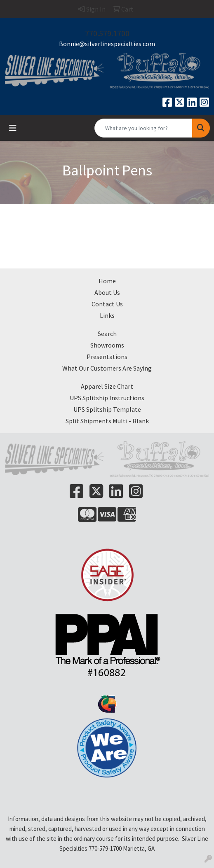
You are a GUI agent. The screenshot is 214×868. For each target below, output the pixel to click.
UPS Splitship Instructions (107, 398)
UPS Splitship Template (107, 409)
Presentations (107, 357)
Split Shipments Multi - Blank (107, 421)
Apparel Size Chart (107, 386)
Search (107, 334)
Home (107, 281)
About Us (107, 292)
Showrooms (107, 345)
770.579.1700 (107, 33)
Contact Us (107, 304)
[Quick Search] (143, 128)
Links (107, 315)
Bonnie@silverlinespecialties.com (107, 44)
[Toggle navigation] (13, 128)
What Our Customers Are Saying (107, 368)
